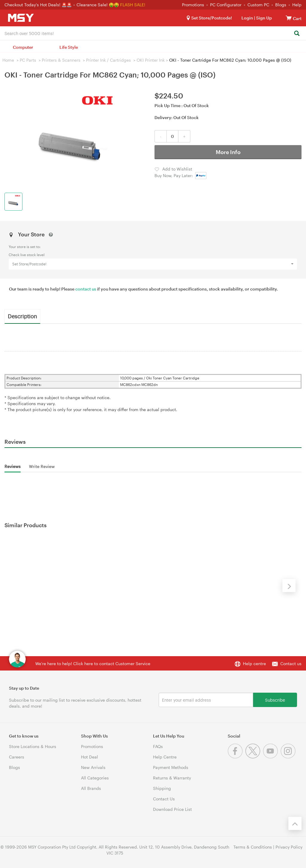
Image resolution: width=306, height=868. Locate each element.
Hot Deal (89, 757)
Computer (23, 47)
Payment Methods (171, 767)
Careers (17, 757)
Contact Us (164, 799)
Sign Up (264, 18)
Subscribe (275, 700)
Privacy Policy (289, 847)
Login (247, 18)
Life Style (69, 47)
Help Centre (165, 757)
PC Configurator (226, 5)
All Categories (95, 778)
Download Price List (172, 809)
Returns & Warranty (172, 778)
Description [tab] (22, 316)
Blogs (281, 5)
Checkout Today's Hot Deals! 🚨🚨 (39, 5)
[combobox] (153, 33)
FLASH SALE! (133, 5)
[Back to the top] (295, 823)
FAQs (158, 746)
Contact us (291, 663)
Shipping (162, 788)
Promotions (193, 5)
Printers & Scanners (61, 60)
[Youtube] (272, 757)
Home (8, 60)
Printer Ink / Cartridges (108, 60)
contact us (86, 289)
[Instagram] (289, 757)
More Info (228, 152)
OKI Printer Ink (151, 60)
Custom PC (258, 5)
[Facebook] (237, 757)
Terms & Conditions (253, 847)
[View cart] (289, 18)
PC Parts (28, 60)
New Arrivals (93, 767)
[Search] (297, 34)
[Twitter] (254, 757)
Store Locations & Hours (33, 746)
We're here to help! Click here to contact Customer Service (93, 663)
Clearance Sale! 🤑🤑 (98, 5)
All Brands (91, 788)
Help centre (254, 663)
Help (297, 5)
